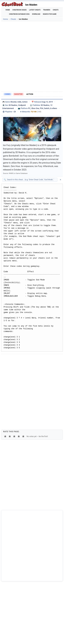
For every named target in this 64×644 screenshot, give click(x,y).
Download (36, 14)
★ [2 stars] (10, 380)
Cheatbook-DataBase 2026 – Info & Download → (25, 582)
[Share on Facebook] (12, 359)
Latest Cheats (35, 10)
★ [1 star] (5, 380)
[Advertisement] (32, 56)
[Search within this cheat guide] (31, 180)
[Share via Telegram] (49, 359)
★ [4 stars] (19, 380)
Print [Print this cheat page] (27, 367)
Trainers (47, 10)
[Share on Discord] (34, 359)
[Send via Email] (56, 359)
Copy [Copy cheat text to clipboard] (16, 367)
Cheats (56, 10)
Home (8, 10)
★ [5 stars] (23, 380)
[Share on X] (20, 359)
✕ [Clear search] (60, 180)
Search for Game (50, 14)
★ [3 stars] (14, 380)
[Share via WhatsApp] (42, 359)
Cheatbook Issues (20, 10)
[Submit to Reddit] (27, 359)
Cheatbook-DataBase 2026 (19, 14)
